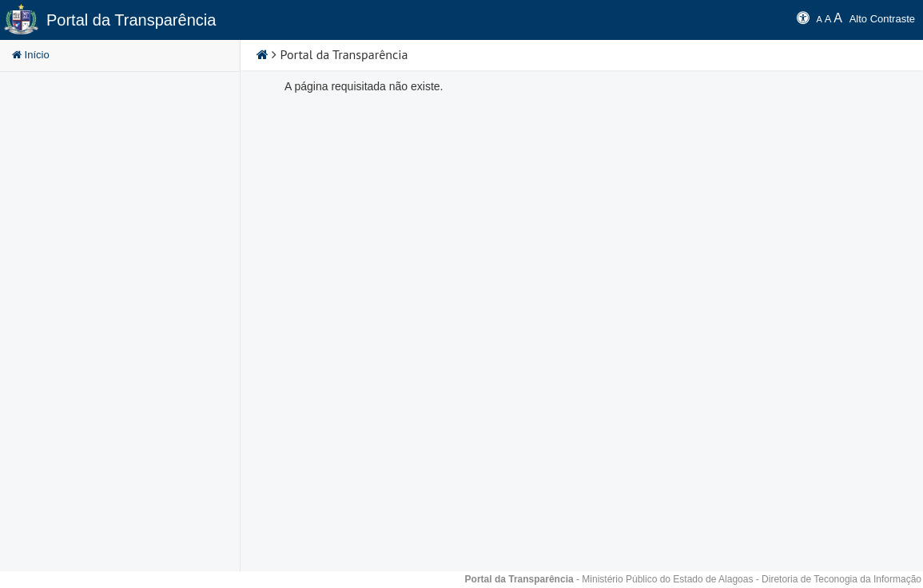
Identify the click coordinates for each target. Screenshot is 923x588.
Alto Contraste (882, 19)
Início (31, 55)
